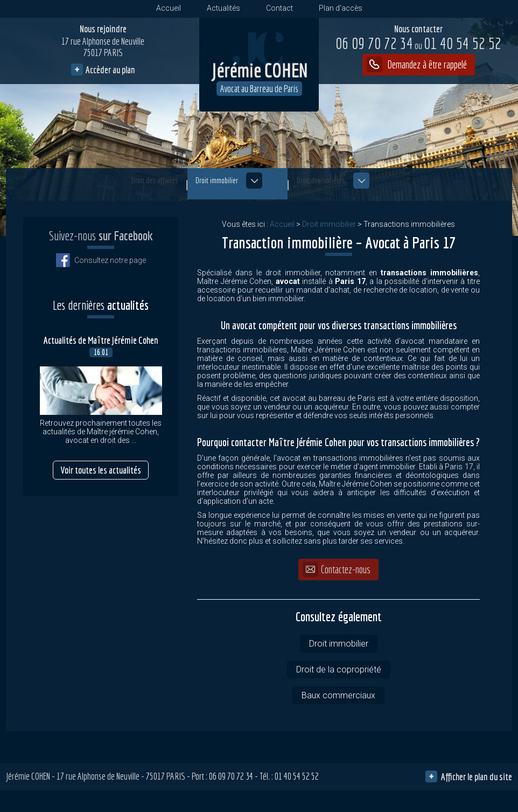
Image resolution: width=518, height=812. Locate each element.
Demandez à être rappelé (426, 64)
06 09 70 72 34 (374, 43)
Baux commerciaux (338, 695)
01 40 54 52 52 (458, 44)
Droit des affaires (108, 186)
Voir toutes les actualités (101, 452)
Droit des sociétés (385, 186)
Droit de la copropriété (339, 669)
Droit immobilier (234, 186)
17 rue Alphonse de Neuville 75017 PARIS (103, 50)
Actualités (223, 8)
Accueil (169, 8)
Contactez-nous (346, 569)
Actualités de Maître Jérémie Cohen (101, 322)
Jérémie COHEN (28, 776)
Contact (279, 8)
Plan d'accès (341, 8)
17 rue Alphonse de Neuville (120, 776)
